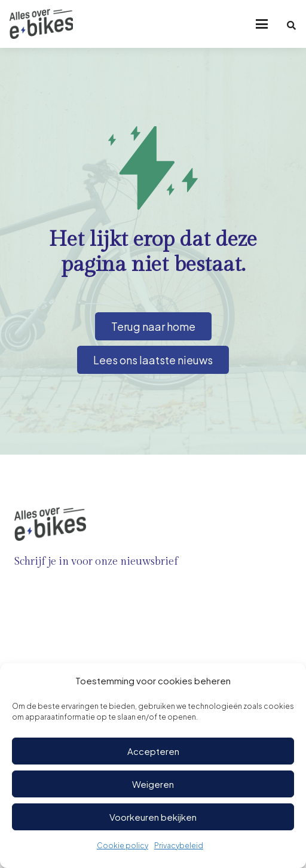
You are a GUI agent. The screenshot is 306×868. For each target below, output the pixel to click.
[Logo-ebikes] (41, 24)
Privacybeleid (179, 846)
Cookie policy (123, 846)
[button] (262, 24)
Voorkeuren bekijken (153, 817)
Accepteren (153, 751)
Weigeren (153, 784)
